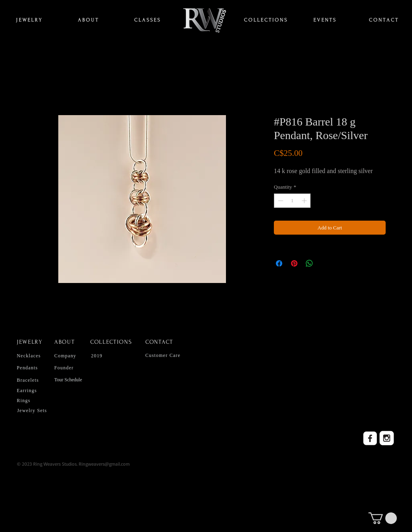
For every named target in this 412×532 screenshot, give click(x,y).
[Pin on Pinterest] (294, 263)
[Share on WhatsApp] (309, 263)
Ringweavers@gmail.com (104, 464)
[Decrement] (280, 201)
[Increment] (305, 201)
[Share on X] (325, 263)
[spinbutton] (292, 201)
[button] (383, 518)
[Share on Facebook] (279, 263)
